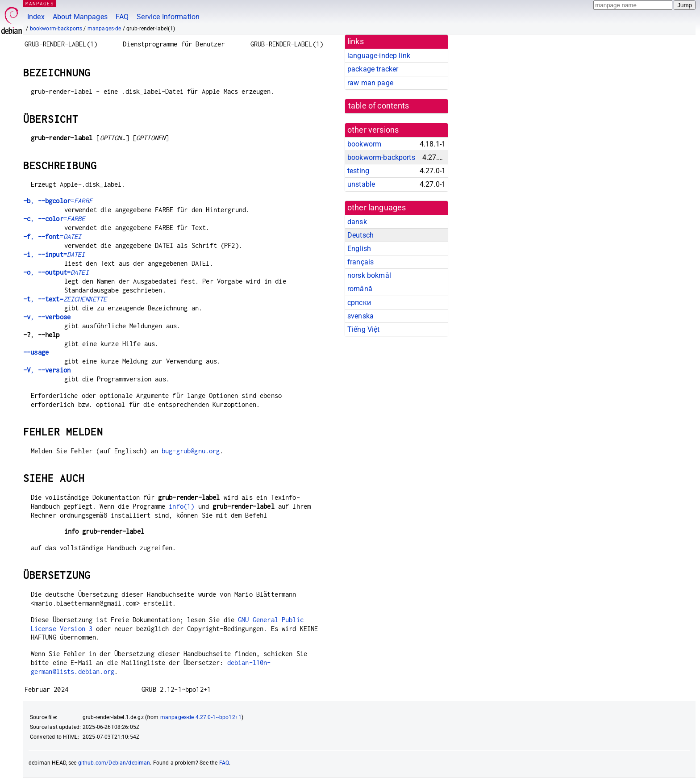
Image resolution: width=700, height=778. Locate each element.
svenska (360, 316)
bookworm (364, 144)
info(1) (181, 506)
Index (36, 17)
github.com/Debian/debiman (114, 763)
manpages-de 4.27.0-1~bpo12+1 (201, 717)
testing (358, 171)
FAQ (122, 17)
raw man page (370, 83)
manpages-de (104, 29)
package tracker (373, 69)
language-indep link (379, 56)
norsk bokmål (369, 275)
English (359, 249)
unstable (361, 184)
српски (359, 303)
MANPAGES (40, 3)
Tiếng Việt (364, 329)
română (360, 289)
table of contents (379, 106)
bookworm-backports (56, 29)
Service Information (168, 17)
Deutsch (360, 235)
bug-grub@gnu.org (191, 451)
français (360, 262)
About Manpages (80, 17)
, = (58, 201)
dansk (357, 222)
